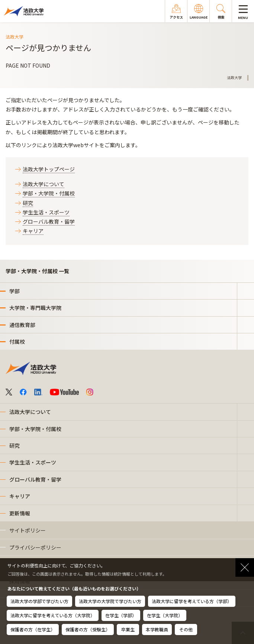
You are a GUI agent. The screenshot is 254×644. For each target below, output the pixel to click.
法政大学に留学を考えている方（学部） (192, 601)
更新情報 (20, 513)
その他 (186, 629)
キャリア (33, 231)
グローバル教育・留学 (49, 221)
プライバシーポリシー (35, 547)
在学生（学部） (121, 615)
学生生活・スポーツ (46, 212)
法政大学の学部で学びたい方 (39, 601)
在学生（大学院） (165, 615)
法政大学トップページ (49, 169)
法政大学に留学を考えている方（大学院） (53, 615)
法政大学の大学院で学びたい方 (110, 601)
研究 (28, 203)
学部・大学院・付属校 (49, 193)
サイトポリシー (28, 530)
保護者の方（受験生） (88, 629)
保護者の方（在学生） (33, 629)
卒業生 (128, 629)
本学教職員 (157, 629)
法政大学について (44, 184)
